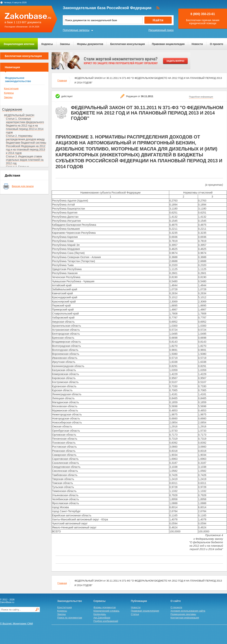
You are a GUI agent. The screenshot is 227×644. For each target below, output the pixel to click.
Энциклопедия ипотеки (19, 44)
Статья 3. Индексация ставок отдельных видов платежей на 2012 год (25, 160)
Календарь (100, 614)
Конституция (11, 88)
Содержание (12, 110)
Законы (65, 44)
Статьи (135, 614)
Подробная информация (201, 97)
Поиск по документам (70, 618)
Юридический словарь (106, 611)
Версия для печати (23, 186)
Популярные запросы (76, 30)
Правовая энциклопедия (168, 44)
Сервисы (99, 601)
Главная (62, 80)
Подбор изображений (106, 621)
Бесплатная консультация (128, 44)
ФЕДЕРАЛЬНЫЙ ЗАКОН (19, 115)
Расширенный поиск (161, 30)
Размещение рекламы (183, 614)
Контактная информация (185, 618)
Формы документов (90, 44)
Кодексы (47, 44)
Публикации (139, 601)
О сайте (176, 601)
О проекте (217, 44)
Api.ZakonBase (102, 618)
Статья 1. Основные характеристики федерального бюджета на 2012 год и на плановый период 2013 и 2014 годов (25, 126)
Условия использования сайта (188, 611)
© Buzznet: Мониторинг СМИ (17, 624)
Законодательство (70, 601)
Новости (197, 44)
